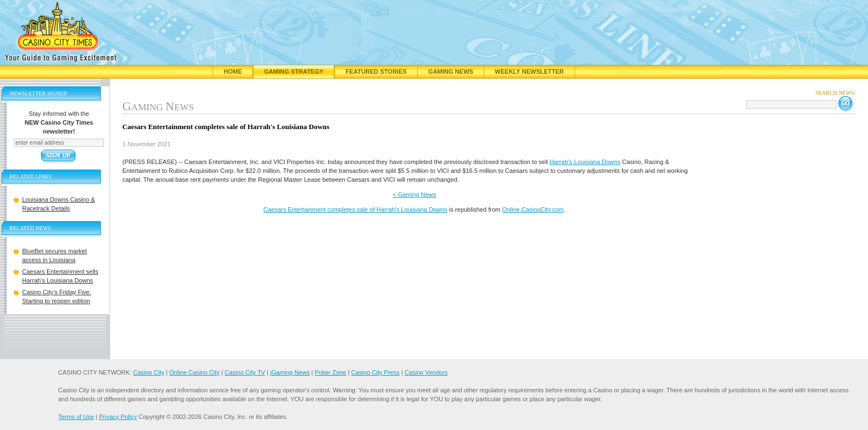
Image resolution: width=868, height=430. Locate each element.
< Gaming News (414, 194)
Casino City (148, 372)
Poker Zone (330, 372)
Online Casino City (195, 372)
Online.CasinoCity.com (533, 209)
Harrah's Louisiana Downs (585, 162)
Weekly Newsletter (529, 71)
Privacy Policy (118, 417)
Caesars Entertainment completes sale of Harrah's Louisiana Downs (355, 209)
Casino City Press (375, 372)
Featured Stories (376, 71)
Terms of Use (76, 417)
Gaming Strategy (294, 71)
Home (233, 71)
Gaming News (451, 71)
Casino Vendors (426, 372)
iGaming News (290, 372)
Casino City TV (245, 372)
